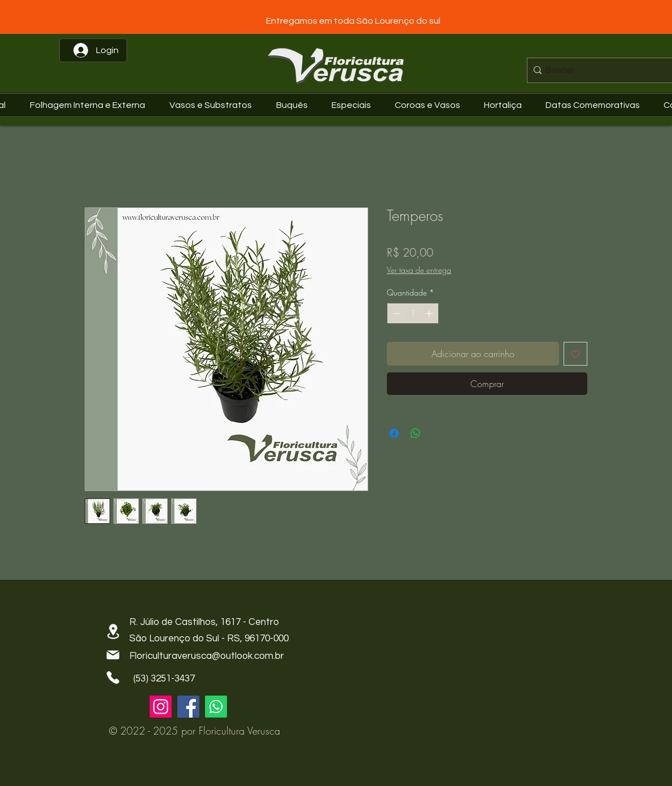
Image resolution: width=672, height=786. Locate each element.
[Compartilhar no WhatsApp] (416, 433)
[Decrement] (396, 313)
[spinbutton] (413, 313)
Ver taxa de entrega (419, 270)
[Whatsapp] (216, 707)
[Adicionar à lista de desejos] (575, 354)
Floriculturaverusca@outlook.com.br (207, 656)
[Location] (113, 631)
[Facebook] (188, 707)
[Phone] (113, 678)
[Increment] (430, 313)
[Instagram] (161, 707)
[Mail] (113, 655)
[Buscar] (603, 70)
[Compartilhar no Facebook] (394, 433)
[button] (595, 105)
